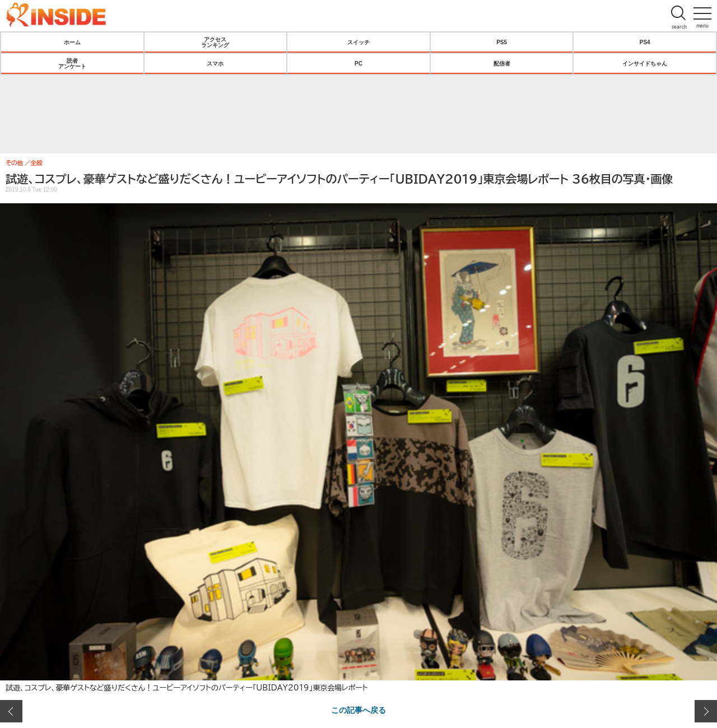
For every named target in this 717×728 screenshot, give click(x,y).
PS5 (502, 42)
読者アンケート (72, 63)
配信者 (502, 63)
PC (358, 63)
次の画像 (706, 711)
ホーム (72, 42)
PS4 (645, 42)
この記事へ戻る (358, 710)
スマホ (215, 63)
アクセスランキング (215, 42)
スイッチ (358, 42)
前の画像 (11, 711)
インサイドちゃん (645, 63)
